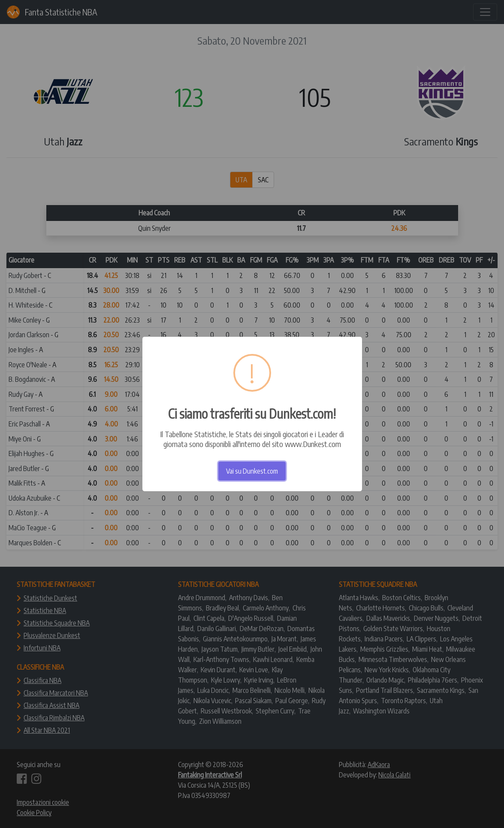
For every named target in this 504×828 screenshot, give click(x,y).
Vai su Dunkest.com (252, 471)
